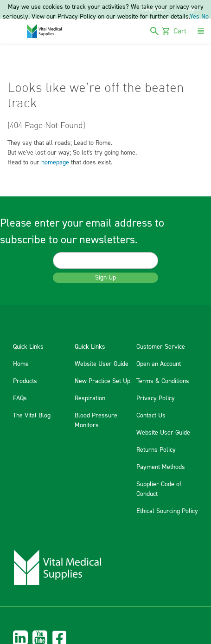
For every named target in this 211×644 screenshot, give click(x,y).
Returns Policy (156, 450)
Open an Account (159, 364)
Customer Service (161, 347)
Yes (195, 17)
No (205, 17)
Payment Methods (161, 467)
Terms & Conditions (163, 381)
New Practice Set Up (102, 381)
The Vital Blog (32, 416)
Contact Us (151, 416)
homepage (55, 163)
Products (25, 381)
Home (21, 364)
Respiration (90, 398)
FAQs (20, 398)
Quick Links (28, 347)
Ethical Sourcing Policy (167, 511)
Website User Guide (102, 364)
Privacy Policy (156, 398)
